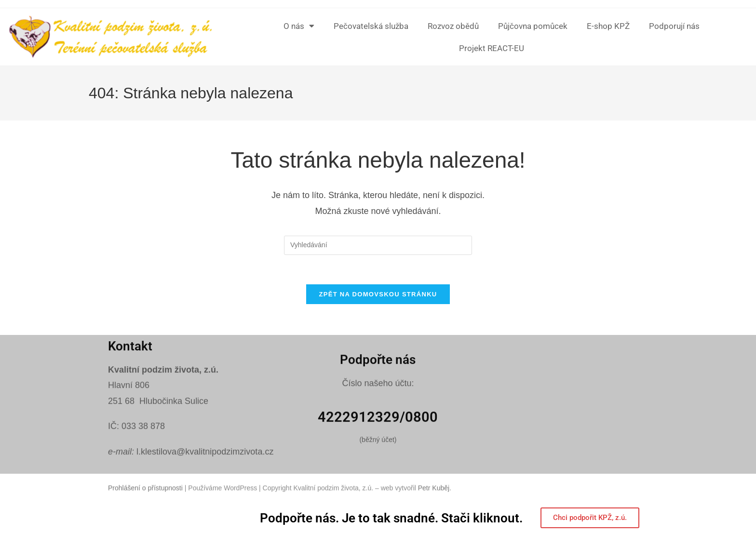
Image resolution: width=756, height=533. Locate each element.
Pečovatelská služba (371, 26)
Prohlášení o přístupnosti (145, 496)
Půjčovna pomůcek (533, 26)
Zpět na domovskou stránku (378, 294)
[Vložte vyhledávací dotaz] (378, 245)
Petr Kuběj (434, 496)
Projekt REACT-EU (492, 48)
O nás (299, 26)
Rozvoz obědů (453, 26)
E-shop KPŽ (608, 26)
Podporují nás (674, 26)
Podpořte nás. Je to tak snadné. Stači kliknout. (391, 518)
